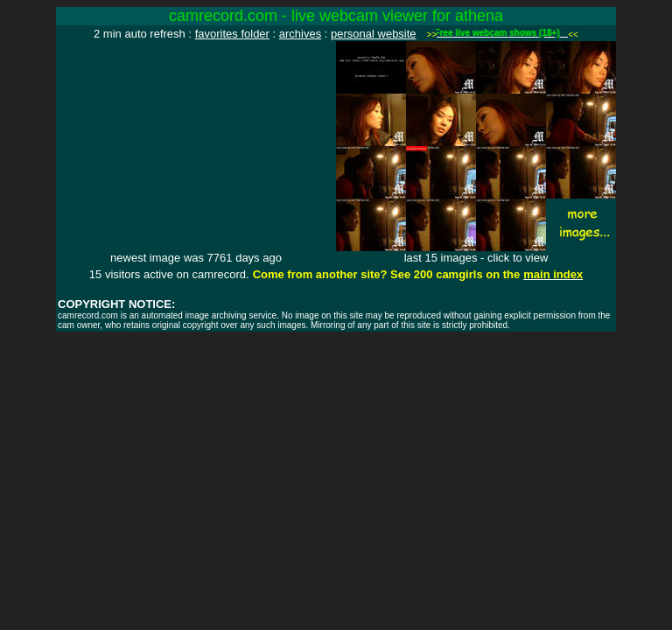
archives (300, 34)
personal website (374, 34)
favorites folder (232, 34)
